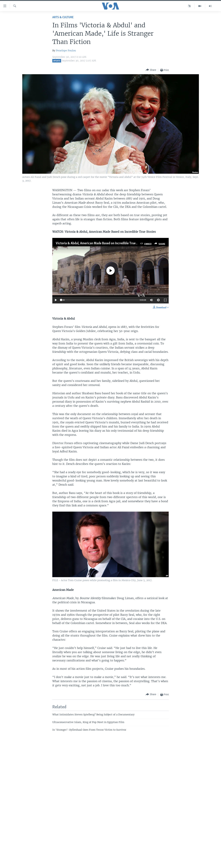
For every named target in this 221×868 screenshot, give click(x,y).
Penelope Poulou (66, 51)
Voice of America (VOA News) (77, 248)
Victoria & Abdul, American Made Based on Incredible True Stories (101, 243)
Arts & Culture (63, 17)
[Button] (151, 70)
